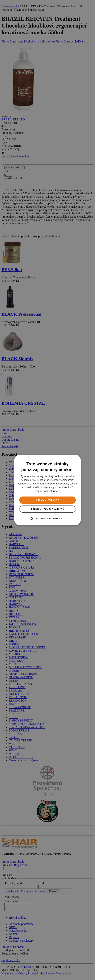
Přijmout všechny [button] (47, 500)
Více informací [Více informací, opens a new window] (52, 491)
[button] (47, 518)
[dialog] (47, 490)
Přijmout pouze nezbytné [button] (47, 509)
